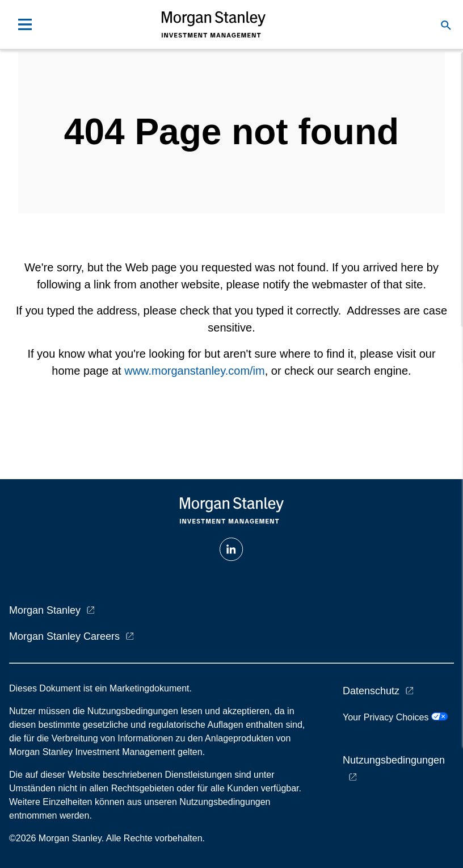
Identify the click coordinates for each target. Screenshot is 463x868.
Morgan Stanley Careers (64, 636)
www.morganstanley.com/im (194, 371)
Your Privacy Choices (395, 717)
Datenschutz (371, 691)
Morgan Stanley (45, 610)
